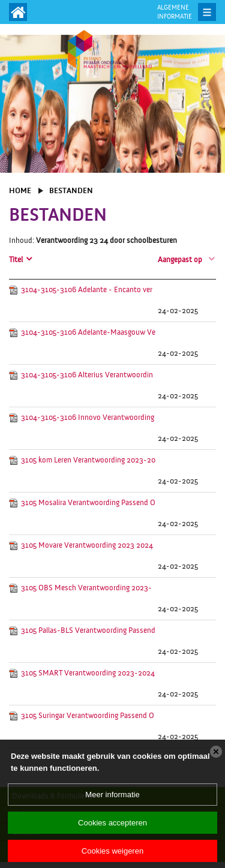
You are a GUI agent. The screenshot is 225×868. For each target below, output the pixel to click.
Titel (16, 260)
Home (20, 191)
